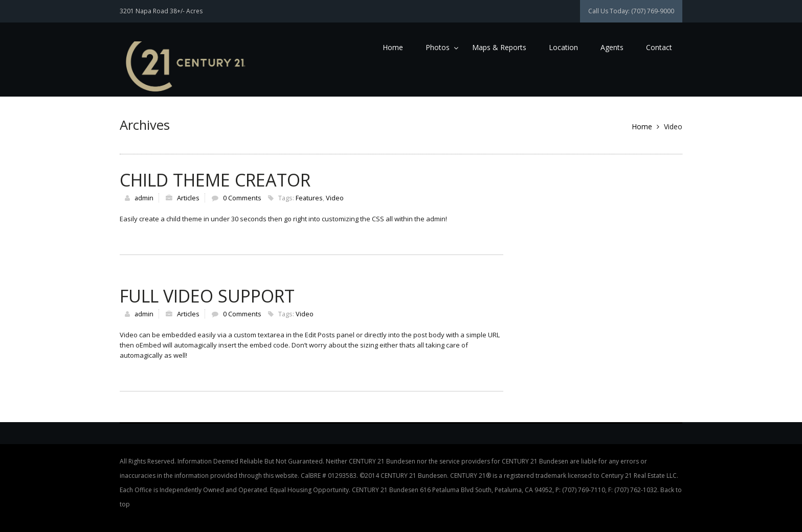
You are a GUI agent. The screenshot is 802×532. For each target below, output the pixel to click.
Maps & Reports (499, 47)
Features (309, 198)
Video (335, 198)
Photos (438, 47)
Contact (659, 47)
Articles (188, 198)
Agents (612, 47)
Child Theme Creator (215, 180)
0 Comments (242, 198)
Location (563, 47)
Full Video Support (207, 296)
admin (144, 198)
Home (393, 47)
